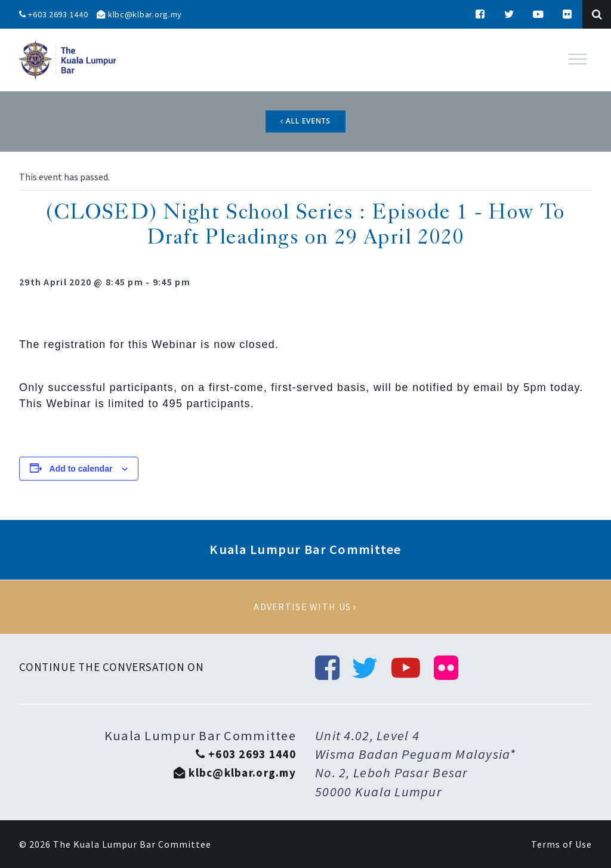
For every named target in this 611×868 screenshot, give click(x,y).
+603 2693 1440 (54, 14)
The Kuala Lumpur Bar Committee (132, 844)
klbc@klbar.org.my (139, 14)
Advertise (305, 607)
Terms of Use (561, 844)
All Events (305, 121)
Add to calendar (81, 469)
